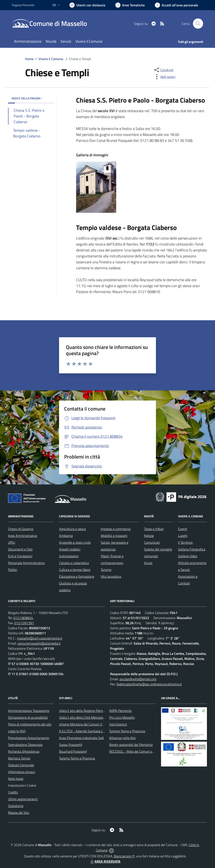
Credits (13, 792)
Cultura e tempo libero (75, 570)
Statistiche (16, 806)
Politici (13, 570)
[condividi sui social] (163, 70)
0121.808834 (23, 618)
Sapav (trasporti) (71, 745)
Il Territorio (185, 542)
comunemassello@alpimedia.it (39, 643)
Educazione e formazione (77, 576)
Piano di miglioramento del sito (30, 724)
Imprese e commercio (116, 529)
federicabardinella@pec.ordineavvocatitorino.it (149, 684)
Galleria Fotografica (192, 549)
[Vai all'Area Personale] (176, 5)
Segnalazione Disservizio (25, 745)
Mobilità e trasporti (114, 536)
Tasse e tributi (154, 529)
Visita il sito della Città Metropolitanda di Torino (92, 717)
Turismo (106, 570)
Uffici (12, 542)
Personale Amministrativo (26, 563)
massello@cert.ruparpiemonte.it (40, 638)
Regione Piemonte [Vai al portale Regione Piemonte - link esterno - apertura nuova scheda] (23, 5)
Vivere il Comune (51, 59)
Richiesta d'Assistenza (24, 751)
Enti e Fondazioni (20, 556)
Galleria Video (188, 556)
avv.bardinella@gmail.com (138, 679)
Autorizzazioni (69, 556)
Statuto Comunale (21, 765)
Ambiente (66, 536)
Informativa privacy (22, 772)
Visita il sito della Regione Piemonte (84, 711)
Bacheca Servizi (19, 758)
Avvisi (148, 563)
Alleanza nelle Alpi (122, 738)
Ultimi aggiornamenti (23, 799)
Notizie (149, 536)
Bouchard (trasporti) (73, 751)
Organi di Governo (21, 529)
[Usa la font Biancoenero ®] (87, 5)
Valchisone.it (118, 724)
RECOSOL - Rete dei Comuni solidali (135, 751)
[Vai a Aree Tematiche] (130, 5)
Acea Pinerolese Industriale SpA (81, 738)
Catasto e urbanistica (74, 563)
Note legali (16, 779)
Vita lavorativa (111, 576)
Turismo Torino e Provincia (77, 758)
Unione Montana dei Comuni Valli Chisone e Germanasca (99, 724)
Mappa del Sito (19, 813)
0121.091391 (24, 623)
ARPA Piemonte (120, 711)
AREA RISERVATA (105, 861)
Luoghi (183, 536)
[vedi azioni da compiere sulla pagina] (164, 77)
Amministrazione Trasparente (29, 711)
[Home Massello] (52, 24)
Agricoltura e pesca (72, 529)
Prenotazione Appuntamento (29, 738)
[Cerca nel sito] (198, 24)
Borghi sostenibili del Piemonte (131, 745)
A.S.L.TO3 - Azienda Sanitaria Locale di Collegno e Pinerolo (100, 731)
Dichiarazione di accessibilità (28, 717)
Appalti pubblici (70, 549)
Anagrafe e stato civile (75, 542)
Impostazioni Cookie (22, 785)
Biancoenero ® (124, 856)
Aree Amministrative (23, 536)
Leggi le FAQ (17, 731)
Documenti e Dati (20, 549)
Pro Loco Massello (122, 717)
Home (29, 59)
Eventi (183, 529)
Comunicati (152, 542)
